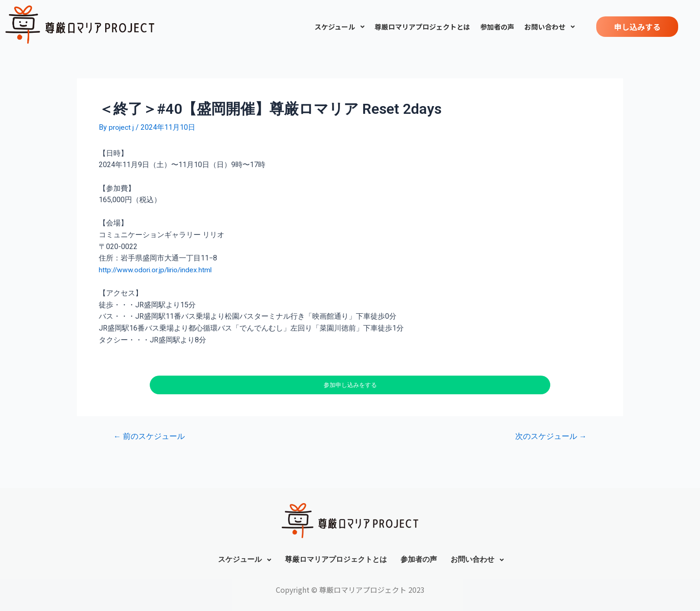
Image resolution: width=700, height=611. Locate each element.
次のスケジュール (550, 437)
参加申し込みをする (350, 385)
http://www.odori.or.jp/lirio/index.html (157, 269)
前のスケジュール (150, 437)
